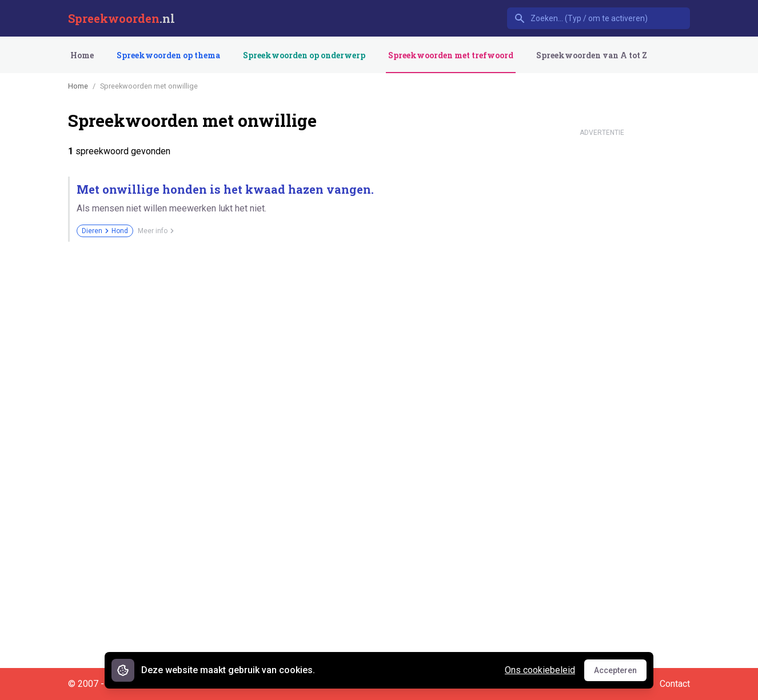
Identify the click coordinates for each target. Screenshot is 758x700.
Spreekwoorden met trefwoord (451, 55)
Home (82, 55)
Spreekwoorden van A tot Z (592, 55)
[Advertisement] (602, 313)
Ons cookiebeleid (540, 670)
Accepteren (620, 673)
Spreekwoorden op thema (168, 55)
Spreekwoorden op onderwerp (304, 55)
